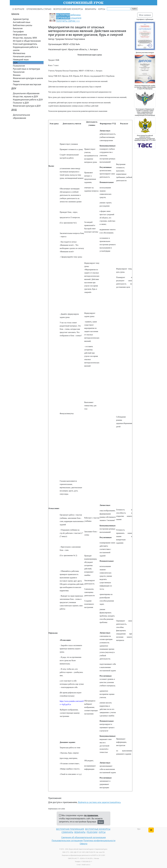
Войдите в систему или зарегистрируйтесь (99, 802)
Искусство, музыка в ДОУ (25, 96)
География (18, 32)
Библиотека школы (23, 25)
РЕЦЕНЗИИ (92, 832)
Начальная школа (22, 56)
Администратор (21, 19)
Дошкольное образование (26, 93)
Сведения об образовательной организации (83, 837)
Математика (19, 53)
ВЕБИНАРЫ (91, 9)
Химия (16, 81)
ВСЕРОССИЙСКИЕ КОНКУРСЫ (68, 9)
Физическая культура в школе (28, 78)
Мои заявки (145, 15)
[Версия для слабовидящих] (151, 830)
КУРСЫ (102, 9)
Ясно (101, 822)
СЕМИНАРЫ (67, 832)
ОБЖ (15, 63)
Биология (18, 28)
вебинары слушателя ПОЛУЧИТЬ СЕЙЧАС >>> (69, 18)
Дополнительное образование (21, 116)
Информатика (20, 35)
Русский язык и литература (26, 69)
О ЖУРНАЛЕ (18, 9)
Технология (19, 72)
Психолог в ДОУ (21, 103)
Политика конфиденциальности (99, 841)
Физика (17, 75)
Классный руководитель (25, 44)
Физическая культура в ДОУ (27, 106)
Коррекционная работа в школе (25, 49)
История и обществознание (27, 41)
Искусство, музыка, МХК (25, 38)
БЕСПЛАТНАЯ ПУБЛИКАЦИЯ (70, 829)
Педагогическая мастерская (27, 84)
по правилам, (91, 815)
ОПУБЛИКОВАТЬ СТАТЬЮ (39, 9)
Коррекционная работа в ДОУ (28, 100)
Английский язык (22, 22)
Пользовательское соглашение (67, 841)
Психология (19, 66)
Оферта (84, 844)
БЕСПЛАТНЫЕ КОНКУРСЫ (98, 829)
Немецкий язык (21, 60)
